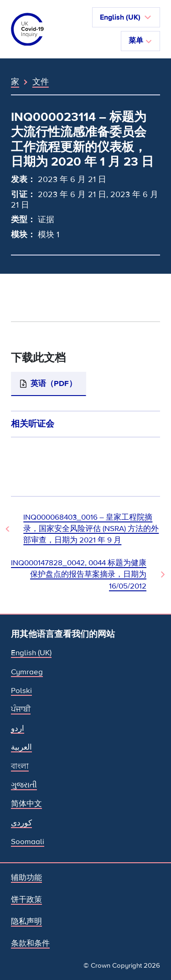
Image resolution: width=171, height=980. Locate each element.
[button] (126, 17)
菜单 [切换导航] (140, 41)
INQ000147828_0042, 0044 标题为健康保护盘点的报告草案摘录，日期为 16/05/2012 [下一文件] (79, 574)
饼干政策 (26, 899)
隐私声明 (26, 921)
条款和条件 (30, 943)
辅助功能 (26, 878)
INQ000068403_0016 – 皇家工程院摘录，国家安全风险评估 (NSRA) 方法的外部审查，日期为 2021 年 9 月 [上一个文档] (91, 529)
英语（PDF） (54, 383)
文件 (41, 82)
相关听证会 (33, 424)
